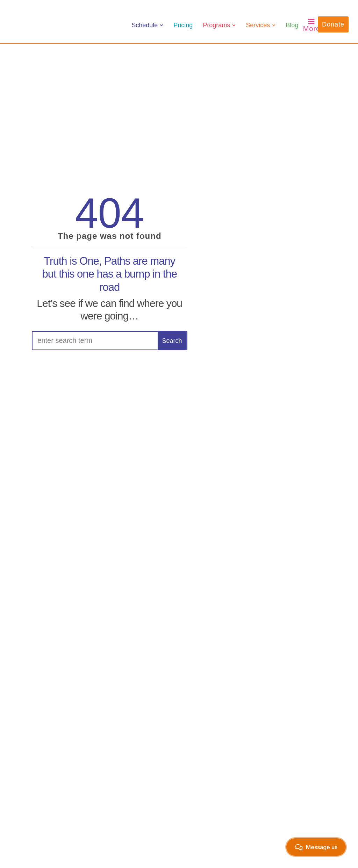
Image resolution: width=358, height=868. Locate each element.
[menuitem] (147, 25)
